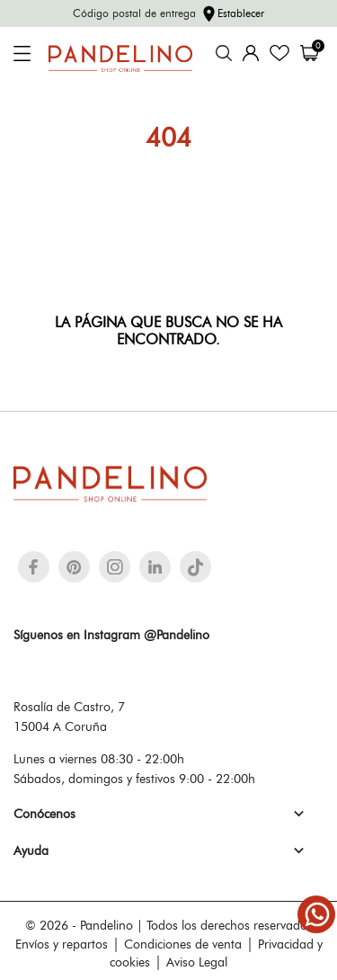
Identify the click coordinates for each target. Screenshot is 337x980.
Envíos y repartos (62, 944)
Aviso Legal (197, 962)
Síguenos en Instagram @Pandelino (111, 635)
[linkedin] (155, 567)
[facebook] (34, 567)
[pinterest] (74, 567)
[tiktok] (195, 567)
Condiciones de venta (183, 944)
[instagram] (115, 567)
